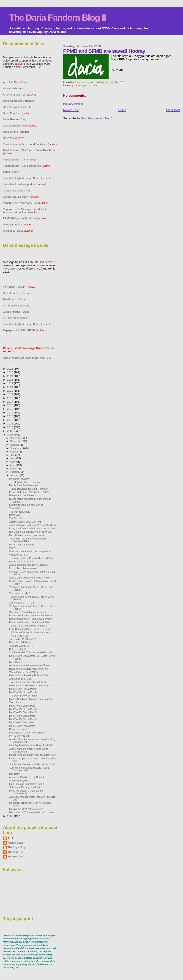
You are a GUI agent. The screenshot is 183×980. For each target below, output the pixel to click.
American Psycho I (19, 781)
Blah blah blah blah (19, 642)
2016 (10, 405)
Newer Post (71, 110)
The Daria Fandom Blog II (57, 18)
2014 (10, 412)
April (13, 465)
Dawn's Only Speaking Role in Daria (29, 675)
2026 (10, 369)
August (14, 452)
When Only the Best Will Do (24, 672)
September (17, 448)
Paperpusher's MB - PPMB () (24, 330)
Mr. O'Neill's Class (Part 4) (23, 716)
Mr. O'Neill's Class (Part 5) (23, 712)
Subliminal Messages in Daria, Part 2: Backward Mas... (29, 769)
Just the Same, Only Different (25, 522)
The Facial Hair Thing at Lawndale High (30, 652)
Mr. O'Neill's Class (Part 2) (23, 722)
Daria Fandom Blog (15, 119)
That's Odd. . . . (17, 508)
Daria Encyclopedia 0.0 (17, 107)
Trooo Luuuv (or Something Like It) (28, 682)
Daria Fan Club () (17, 113)
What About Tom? (19, 555)
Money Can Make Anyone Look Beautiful (31, 699)
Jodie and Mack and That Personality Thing (32, 525)
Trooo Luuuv (16, 702)
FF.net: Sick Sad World (17, 305)
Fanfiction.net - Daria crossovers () (27, 166)
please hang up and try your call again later (32, 755)
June (13, 458)
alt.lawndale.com (13, 88)
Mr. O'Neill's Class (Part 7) (23, 706)
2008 (10, 434)
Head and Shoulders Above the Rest (29, 669)
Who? (12, 548)
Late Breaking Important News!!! (26, 784)
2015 (10, 409)
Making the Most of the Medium (26, 809)
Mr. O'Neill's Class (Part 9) (23, 689)
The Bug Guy (15, 852)
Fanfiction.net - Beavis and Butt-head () (30, 144)
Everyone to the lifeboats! (23, 495)
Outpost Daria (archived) (18, 190)
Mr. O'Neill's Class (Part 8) (23, 692)
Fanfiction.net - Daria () (20, 159)
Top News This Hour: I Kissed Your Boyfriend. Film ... (28, 540)
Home (122, 110)
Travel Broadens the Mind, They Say (29, 489)
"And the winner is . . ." (21, 646)
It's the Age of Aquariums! (23, 568)
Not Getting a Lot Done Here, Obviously (30, 532)
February (16, 472)
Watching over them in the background (30, 551)
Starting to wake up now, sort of (26, 505)
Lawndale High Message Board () (26, 178)
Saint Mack (15, 515)
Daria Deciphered (19, 729)
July (13, 455)
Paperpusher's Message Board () (26, 203)
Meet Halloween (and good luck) (27, 535)
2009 (10, 431)
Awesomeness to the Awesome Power (30, 665)
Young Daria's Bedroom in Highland (28, 626)
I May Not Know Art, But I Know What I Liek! (33, 528)
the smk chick (16, 856)
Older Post (173, 110)
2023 (10, 380)
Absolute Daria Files (15, 82)
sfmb (94, 86)
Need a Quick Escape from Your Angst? (30, 685)
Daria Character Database (19, 101)
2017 (10, 402)
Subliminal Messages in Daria (25, 787)
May (13, 462)
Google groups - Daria (16, 312)
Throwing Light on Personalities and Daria (32, 558)
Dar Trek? (14, 774)
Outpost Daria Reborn (16, 197)
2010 (10, 427)
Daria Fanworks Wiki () (20, 125)
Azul (10, 838)
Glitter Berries (11, 172)
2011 (10, 423)
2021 (10, 387)
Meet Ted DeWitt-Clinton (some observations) (26, 792)
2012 (10, 420)
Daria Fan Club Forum (16, 293)
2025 (10, 372)
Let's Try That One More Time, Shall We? (31, 745)
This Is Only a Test (19, 636)
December (16, 438)
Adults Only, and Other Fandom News (29, 578)
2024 (10, 376)
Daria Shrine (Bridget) (16, 132)
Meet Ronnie (16, 662)
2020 (10, 391)
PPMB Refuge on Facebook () (24, 218)
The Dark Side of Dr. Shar (23, 696)
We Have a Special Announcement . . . (30, 612)
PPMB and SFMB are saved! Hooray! (29, 492)
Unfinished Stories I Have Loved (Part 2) (31, 619)
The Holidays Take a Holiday (25, 482)
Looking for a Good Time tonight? (27, 733)
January (15, 475)
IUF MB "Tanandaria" (15, 318)
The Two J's (16, 518)
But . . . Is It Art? (18, 649)
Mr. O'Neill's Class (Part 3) (23, 719)
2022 (10, 383)
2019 (10, 394)
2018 (10, 398)
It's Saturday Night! (19, 736)
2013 (10, 416)
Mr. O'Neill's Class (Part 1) (23, 726)
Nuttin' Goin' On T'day (21, 562)
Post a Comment (73, 104)
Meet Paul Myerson (20, 479)
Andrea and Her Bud (20, 679)
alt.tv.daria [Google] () (19, 287)
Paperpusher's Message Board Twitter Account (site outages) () (26, 211)
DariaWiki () (14, 138)
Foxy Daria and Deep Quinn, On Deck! (30, 629)
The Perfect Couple (20, 512)
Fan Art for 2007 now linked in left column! (32, 812)
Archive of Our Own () (19, 94)
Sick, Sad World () (17, 224)
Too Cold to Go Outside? (22, 639)
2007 (10, 816)
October (15, 445)
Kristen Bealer (16, 843)
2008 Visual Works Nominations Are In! (30, 632)
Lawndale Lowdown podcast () (25, 184)
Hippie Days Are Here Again (24, 485)
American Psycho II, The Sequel (26, 777)
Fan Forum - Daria (14, 299)
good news (77, 86)
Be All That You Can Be (22, 545)
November (16, 441)
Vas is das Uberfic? (19, 593)
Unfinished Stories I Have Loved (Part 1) (31, 622)
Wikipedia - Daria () (18, 231)
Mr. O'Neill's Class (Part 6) (23, 709)
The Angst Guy (83, 83)
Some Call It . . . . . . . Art (22, 603)
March (14, 469)
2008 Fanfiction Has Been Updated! (28, 565)
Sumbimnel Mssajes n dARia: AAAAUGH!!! (32, 764)
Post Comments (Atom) (97, 118)
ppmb (87, 86)
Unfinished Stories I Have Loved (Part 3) (31, 615)
